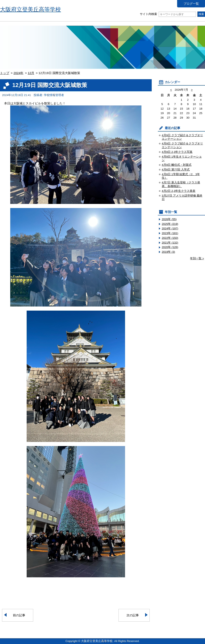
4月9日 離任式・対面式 (177, 165)
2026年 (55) (169, 219)
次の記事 (133, 615)
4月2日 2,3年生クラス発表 (179, 191)
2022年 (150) (170, 238)
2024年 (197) (170, 228)
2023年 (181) (170, 233)
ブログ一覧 (191, 4)
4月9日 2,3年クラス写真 (177, 152)
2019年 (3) (168, 252)
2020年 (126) (170, 247)
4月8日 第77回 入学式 (176, 170)
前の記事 (19, 615)
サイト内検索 (168, 14)
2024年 (19, 73)
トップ (5, 73)
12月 (31, 73)
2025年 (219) (170, 224)
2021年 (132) (170, 243)
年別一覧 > (197, 258)
